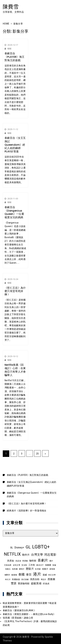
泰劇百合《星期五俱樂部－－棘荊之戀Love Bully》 (29, 614)
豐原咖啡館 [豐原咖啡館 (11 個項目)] (24, 583)
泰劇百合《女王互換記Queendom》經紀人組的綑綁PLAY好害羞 (15, 145)
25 (37, 454)
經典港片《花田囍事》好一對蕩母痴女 (27, 511)
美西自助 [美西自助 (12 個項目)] (35, 579)
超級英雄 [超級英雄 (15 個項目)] (36, 583)
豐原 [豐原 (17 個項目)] (14, 583)
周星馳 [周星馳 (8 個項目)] (25, 561)
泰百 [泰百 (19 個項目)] (29, 575)
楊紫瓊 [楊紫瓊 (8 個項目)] (14, 575)
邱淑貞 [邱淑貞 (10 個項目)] (46, 584)
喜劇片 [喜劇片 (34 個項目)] (43, 560)
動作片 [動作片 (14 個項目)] (26, 555)
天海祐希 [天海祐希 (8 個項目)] (8, 565)
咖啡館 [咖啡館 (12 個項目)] (33, 561)
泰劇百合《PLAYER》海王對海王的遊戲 (15, 57)
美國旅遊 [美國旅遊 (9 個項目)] (16, 579)
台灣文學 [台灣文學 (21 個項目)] (37, 555)
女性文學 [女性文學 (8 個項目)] (17, 565)
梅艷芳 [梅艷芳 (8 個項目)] (7, 575)
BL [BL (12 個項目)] (12, 548)
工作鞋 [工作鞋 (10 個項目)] (32, 565)
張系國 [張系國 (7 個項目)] (15, 569)
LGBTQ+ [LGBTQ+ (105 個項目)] (41, 547)
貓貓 (10, 49)
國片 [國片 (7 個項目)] (51, 561)
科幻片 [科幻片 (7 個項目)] (8, 579)
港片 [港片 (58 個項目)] (37, 574)
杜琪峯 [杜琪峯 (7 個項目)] (38, 569)
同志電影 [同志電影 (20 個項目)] (50, 555)
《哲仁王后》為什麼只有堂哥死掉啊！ (15, 291)
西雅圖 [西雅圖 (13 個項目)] (51, 579)
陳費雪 (11, 7)
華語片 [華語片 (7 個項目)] (44, 579)
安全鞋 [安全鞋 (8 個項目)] (24, 565)
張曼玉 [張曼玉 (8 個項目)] (8, 569)
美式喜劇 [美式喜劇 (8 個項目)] (25, 579)
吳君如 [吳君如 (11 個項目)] (11, 561)
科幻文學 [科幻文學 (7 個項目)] (52, 575)
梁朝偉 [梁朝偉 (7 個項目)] (52, 569)
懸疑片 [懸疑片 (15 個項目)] (30, 569)
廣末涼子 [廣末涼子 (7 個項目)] (40, 565)
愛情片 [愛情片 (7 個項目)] (22, 569)
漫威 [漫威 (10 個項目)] (45, 575)
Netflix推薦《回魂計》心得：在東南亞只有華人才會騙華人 (15, 370)
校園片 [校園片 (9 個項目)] (45, 569)
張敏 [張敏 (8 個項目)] (54, 565)
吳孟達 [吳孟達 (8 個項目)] (18, 561)
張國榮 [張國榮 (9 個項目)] (48, 565)
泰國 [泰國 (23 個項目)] (22, 575)
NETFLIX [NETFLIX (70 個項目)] (12, 554)
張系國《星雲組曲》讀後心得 (18, 618)
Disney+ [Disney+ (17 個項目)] (19, 548)
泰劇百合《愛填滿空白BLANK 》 (20, 610)
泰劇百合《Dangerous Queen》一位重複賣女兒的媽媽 (14, 212)
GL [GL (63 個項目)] (28, 547)
